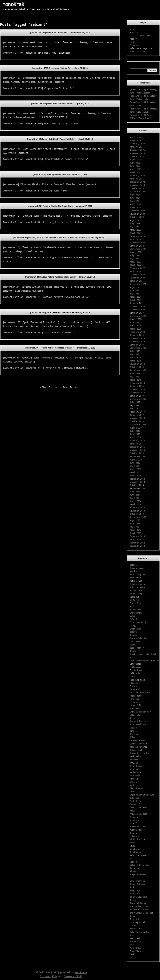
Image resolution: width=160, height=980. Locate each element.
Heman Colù (135, 705)
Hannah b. (135, 702)
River (133, 842)
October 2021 (137, 281)
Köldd (133, 737)
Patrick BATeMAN (138, 807)
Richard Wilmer (138, 839)
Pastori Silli (137, 804)
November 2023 (137, 214)
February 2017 (137, 412)
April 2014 (135, 501)
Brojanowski (136, 613)
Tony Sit (134, 919)
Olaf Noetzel (137, 788)
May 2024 (134, 201)
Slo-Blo (134, 871)
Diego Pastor (137, 648)
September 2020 (138, 316)
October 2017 (137, 396)
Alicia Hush (136, 581)
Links (133, 42)
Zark (132, 954)
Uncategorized (137, 922)
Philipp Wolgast (138, 814)
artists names (137, 587)
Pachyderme (135, 801)
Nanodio (134, 779)
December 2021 (137, 274)
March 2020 (135, 329)
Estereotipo (136, 664)
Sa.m (132, 846)
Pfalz (133, 811)
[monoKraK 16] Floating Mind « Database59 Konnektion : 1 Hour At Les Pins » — (60, 238)
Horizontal (135, 709)
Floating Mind (137, 680)
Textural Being (138, 903)
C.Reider (134, 619)
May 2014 (134, 498)
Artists (134, 32)
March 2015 (135, 472)
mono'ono (134, 769)
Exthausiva (135, 667)
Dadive (133, 632)
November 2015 (137, 450)
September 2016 (138, 425)
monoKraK (13, 4)
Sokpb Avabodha (138, 874)
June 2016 (135, 434)
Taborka (134, 893)
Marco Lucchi (137, 750)
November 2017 (137, 393)
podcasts (134, 820)
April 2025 (135, 169)
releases (134, 836)
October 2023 (137, 217)
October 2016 (137, 421)
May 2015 (134, 466)
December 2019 (137, 338)
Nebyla (133, 782)
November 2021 (137, 278)
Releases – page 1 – (141, 48)
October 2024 (137, 188)
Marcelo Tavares (138, 747)
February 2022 (137, 268)
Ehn (131, 657)
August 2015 (136, 460)
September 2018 (138, 370)
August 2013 (136, 520)
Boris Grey (135, 603)
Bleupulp (134, 597)
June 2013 (135, 523)
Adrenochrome (137, 568)
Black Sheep (136, 594)
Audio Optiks (137, 590)
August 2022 (136, 252)
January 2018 (137, 386)
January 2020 (137, 335)
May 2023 (134, 227)
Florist (134, 683)
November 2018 (137, 364)
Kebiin (133, 728)
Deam (132, 645)
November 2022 (137, 243)
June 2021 (135, 290)
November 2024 (137, 185)
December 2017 (137, 389)
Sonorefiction (137, 881)
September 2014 (138, 488)
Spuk (132, 887)
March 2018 (135, 380)
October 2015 (137, 453)
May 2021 (134, 294)
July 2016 (135, 431)
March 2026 (135, 140)
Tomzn (133, 916)
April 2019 (135, 357)
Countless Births (139, 622)
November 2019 (137, 342)
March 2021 (135, 300)
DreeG (133, 651)
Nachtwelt (135, 775)
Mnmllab (134, 763)
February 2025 (137, 176)
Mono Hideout (137, 766)
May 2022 (134, 259)
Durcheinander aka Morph (143, 654)
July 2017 (135, 402)
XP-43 (133, 945)
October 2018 (137, 367)
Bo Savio (134, 600)
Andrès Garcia (137, 584)
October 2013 (137, 514)
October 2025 (137, 156)
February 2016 (137, 441)
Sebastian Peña (138, 855)
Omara (133, 791)
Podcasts (134, 45)
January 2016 (137, 444)
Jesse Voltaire (138, 721)
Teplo (133, 900)
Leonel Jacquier (138, 744)
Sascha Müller (137, 849)
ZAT (131, 957)
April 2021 (135, 297)
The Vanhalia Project (141, 913)
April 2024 (135, 204)
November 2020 (137, 310)
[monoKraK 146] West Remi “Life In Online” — (60, 104)
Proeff (133, 823)
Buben (133, 616)
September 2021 (138, 284)
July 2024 (135, 195)
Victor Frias (137, 929)
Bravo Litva (136, 610)
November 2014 (137, 482)
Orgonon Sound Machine (142, 795)
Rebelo (133, 833)
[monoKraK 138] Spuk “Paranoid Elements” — (60, 312)
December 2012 (137, 543)
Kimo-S (133, 731)
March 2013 (135, 533)
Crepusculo (135, 629)
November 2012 (137, 546)
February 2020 (137, 332)
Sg (131, 858)
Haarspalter (136, 696)
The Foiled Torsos (140, 906)
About (133, 29)
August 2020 (136, 319)
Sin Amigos (135, 868)
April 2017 (135, 409)
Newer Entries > (72, 387)
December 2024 (137, 182)
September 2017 (138, 399)
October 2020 (137, 313)
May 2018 (134, 377)
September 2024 (138, 191)
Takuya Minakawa (138, 897)
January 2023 (137, 239)
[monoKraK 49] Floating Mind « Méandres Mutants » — (60, 348)
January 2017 (137, 415)
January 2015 (137, 476)
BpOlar (133, 606)
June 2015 (135, 463)
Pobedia (134, 817)
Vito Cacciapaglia (140, 932)
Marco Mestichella (140, 753)
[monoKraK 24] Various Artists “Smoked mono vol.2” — (60, 277)
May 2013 (134, 527)
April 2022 (135, 262)
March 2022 (135, 265)
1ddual (133, 565)
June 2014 (135, 495)
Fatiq (133, 677)
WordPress (81, 972)
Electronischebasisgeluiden (145, 661)
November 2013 (137, 511)
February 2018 (137, 383)
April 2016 (135, 437)
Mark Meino (135, 756)
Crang (133, 625)
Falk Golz (135, 673)
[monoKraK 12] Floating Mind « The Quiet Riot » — (60, 206)
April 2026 (135, 137)
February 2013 (137, 536)
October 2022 (137, 246)
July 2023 (135, 223)
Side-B (133, 862)
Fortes (133, 686)
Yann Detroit (137, 948)
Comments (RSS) (73, 976)
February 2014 (137, 507)
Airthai (134, 571)
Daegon (133, 635)
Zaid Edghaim (137, 951)
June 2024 (135, 198)
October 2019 (137, 345)
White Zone (135, 941)
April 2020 (135, 326)
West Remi (135, 938)
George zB (135, 689)
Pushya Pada (136, 830)
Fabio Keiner (137, 670)
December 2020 (137, 306)
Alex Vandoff (137, 578)
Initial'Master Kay (140, 712)
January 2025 (137, 179)
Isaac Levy (135, 715)
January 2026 (137, 147)
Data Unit (135, 641)
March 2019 (135, 361)
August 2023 (136, 220)
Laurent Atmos (137, 740)
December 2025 (137, 150)
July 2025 (135, 163)
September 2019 (138, 348)
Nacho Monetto (137, 772)
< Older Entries (48, 387)
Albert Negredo (138, 574)
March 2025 (135, 172)
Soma (132, 878)
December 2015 (137, 447)
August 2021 (136, 287)
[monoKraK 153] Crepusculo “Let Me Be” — (60, 68)
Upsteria (134, 925)
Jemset (133, 718)
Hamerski (134, 699)
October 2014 (137, 485)
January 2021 (137, 303)
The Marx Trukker (139, 909)
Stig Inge (135, 890)
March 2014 (135, 504)
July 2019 (135, 351)
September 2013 (138, 517)
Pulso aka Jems (138, 826)
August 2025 (136, 160)
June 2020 (135, 322)
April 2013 (135, 530)
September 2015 (138, 456)
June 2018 (135, 373)
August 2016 (136, 428)
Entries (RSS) (48, 976)
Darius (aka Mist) (140, 638)
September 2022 (138, 249)
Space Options (137, 884)
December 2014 (137, 479)
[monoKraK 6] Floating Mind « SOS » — (60, 175)
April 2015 (135, 469)
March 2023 (135, 233)
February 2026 (137, 144)
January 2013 (137, 539)
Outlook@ (134, 798)
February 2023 (137, 236)
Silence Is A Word (140, 865)
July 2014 (135, 492)
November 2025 (137, 153)
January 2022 (137, 271)
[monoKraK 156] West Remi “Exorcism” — (60, 33)
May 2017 (134, 405)
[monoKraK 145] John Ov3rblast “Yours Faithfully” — (60, 139)
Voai (132, 935)
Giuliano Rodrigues (140, 693)
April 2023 (135, 230)
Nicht (133, 785)
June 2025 (135, 166)
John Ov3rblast (138, 724)
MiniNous (134, 760)
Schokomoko (135, 852)
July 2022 (135, 255)
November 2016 (137, 418)
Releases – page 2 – (141, 51)
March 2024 (135, 207)
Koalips (134, 734)
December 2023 (137, 211)
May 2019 (134, 354)
